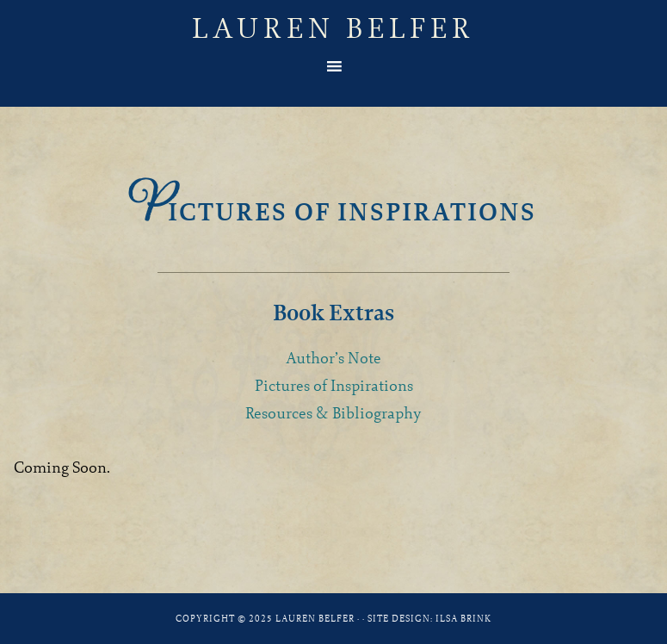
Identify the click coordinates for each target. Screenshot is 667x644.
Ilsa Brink (463, 618)
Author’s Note (333, 358)
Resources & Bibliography (333, 413)
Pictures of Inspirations (334, 385)
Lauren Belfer (333, 28)
